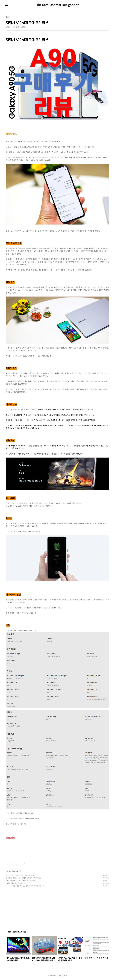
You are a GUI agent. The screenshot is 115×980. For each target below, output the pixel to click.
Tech (8, 871)
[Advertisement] (58, 907)
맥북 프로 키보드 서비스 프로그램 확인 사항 (19, 875)
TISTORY (58, 975)
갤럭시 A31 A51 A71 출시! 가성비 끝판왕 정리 (20, 881)
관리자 (66, 975)
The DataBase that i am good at (57, 5)
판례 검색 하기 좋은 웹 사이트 (15, 883)
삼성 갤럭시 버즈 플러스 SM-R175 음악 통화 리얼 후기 (22, 878)
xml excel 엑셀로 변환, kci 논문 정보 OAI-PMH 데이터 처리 (24, 886)
